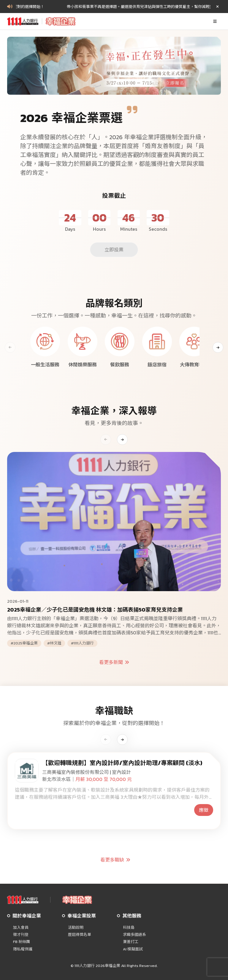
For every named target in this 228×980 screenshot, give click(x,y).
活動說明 (76, 928)
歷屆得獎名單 (80, 935)
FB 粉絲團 (22, 942)
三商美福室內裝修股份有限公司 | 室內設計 (87, 772)
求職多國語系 (134, 935)
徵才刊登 (21, 935)
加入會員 (21, 928)
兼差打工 (131, 942)
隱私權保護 (23, 949)
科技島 (129, 928)
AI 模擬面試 (133, 949)
